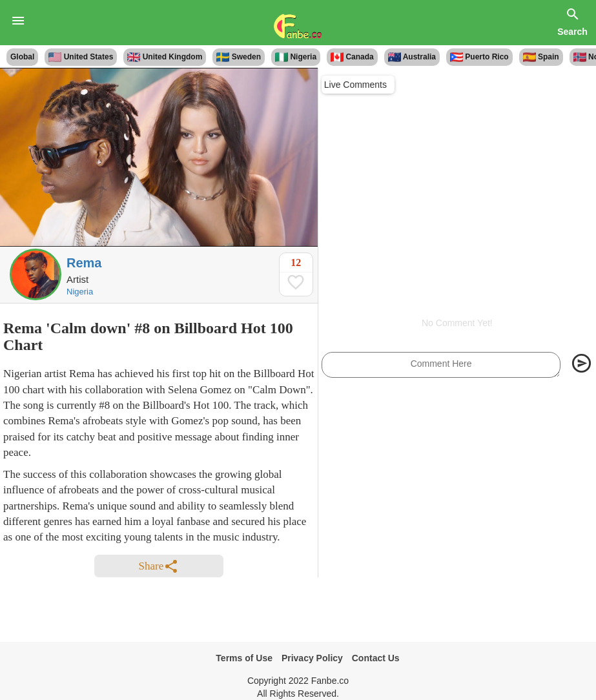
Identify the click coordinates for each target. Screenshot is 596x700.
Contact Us (376, 658)
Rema (84, 263)
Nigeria (296, 57)
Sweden (239, 57)
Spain (541, 57)
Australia (412, 57)
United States (81, 57)
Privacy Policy (312, 658)
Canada (352, 57)
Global (22, 57)
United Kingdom (165, 57)
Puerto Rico (479, 57)
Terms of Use (244, 658)
